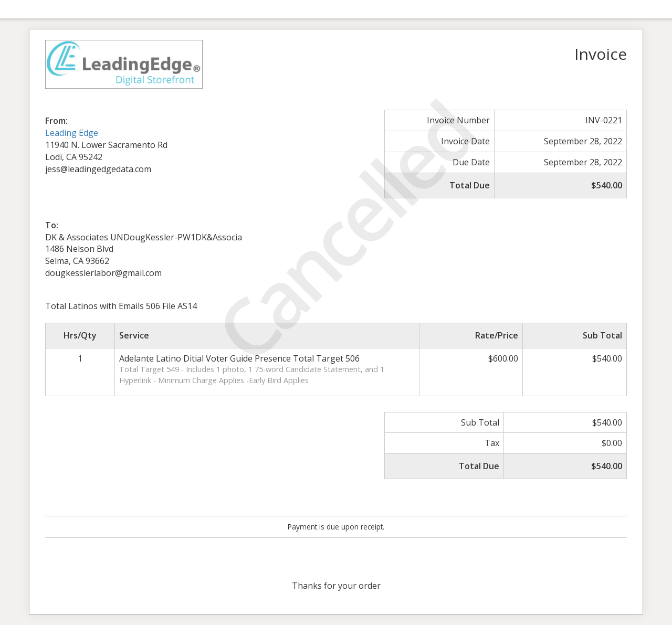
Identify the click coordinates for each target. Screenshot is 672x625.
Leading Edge (72, 133)
